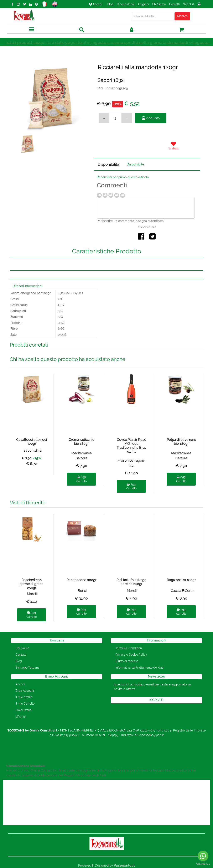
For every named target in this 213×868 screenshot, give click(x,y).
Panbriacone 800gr (82, 580)
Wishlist (189, 4)
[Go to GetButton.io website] (203, 864)
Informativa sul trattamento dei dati (139, 668)
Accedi (96, 4)
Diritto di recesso (127, 661)
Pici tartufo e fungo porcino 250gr (131, 582)
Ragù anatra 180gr (181, 580)
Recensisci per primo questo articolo (123, 177)
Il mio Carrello (25, 704)
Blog (110, 4)
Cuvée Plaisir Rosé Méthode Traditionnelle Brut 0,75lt (131, 446)
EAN (100, 88)
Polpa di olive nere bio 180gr (181, 442)
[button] (182, 16)
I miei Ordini (24, 710)
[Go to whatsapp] (203, 856)
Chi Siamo (159, 4)
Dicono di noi (126, 4)
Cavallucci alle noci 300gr (32, 442)
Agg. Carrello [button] (82, 479)
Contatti (175, 4)
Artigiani (143, 4)
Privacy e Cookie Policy (131, 655)
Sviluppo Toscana (28, 668)
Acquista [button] (151, 118)
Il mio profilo (24, 697)
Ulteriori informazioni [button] (27, 286)
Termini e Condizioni (129, 648)
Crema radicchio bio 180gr (82, 442)
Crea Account (25, 691)
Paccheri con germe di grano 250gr (32, 584)
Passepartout (124, 865)
